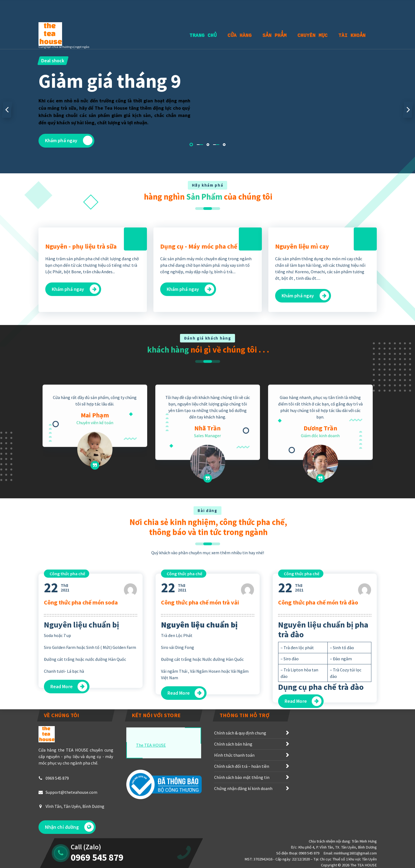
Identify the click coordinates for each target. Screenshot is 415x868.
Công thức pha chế (67, 657)
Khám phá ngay (69, 140)
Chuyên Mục (313, 35)
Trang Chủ (203, 35)
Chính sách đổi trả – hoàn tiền (242, 786)
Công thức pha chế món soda (81, 685)
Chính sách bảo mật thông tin (242, 797)
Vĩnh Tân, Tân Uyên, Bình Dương (75, 826)
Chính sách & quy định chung (240, 752)
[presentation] (7, 110)
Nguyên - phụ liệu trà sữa (81, 300)
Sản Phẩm (275, 35)
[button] (191, 144)
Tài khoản (352, 35)
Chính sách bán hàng (233, 763)
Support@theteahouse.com (71, 812)
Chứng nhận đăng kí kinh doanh (243, 808)
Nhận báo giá (353, 7)
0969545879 (145, 11)
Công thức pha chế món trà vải (200, 685)
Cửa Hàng (240, 35)
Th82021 (57, 671)
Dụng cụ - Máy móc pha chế (199, 300)
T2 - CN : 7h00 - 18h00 (96, 11)
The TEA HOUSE (151, 765)
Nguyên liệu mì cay (302, 300)
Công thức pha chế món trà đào (318, 685)
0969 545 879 (57, 798)
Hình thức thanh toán (234, 775)
